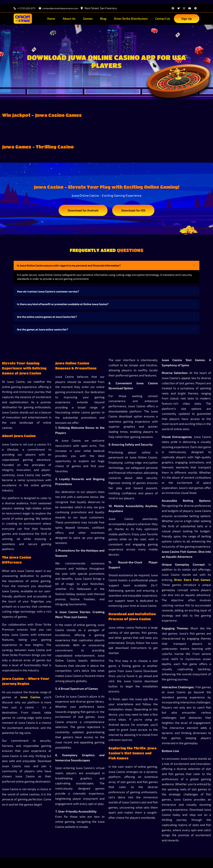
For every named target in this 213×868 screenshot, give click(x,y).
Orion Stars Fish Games (192, 580)
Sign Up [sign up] (187, 18)
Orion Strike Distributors (131, 18)
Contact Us (163, 18)
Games (88, 18)
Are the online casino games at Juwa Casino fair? (47, 317)
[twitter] (179, 8)
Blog (103, 18)
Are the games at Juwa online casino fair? (43, 329)
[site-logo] (23, 19)
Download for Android (83, 210)
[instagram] (184, 8)
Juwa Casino (30, 697)
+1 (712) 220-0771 (25, 8)
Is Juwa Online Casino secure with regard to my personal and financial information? (69, 265)
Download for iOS (133, 210)
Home (51, 18)
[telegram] (196, 8)
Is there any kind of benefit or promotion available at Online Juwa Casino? (63, 304)
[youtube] (190, 8)
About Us (69, 18)
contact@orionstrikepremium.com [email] (58, 8)
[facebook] (173, 8)
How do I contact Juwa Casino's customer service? (48, 291)
